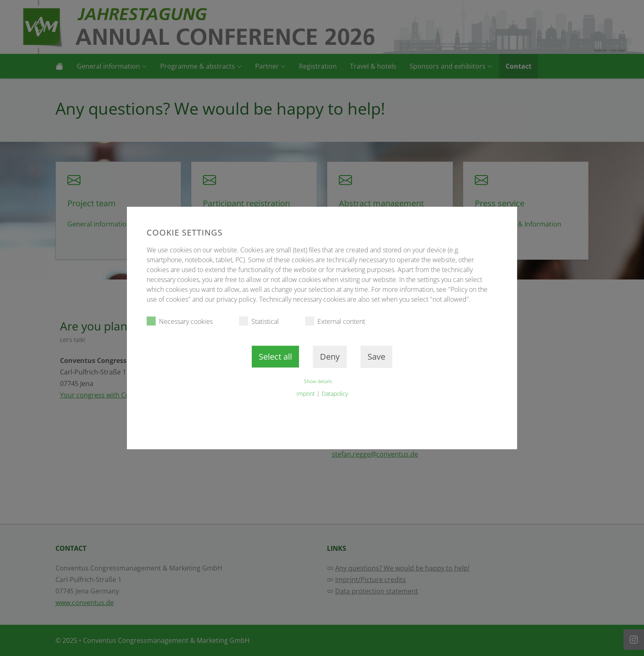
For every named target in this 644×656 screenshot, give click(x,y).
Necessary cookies (180, 321)
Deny (330, 357)
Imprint (306, 394)
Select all (275, 357)
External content (335, 321)
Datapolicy (335, 394)
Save (376, 357)
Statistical (259, 321)
